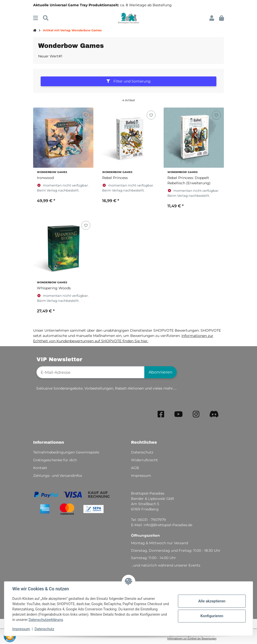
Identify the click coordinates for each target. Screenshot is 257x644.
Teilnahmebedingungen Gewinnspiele (66, 452)
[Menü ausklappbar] (36, 18)
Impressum (21, 629)
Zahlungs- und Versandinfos (58, 476)
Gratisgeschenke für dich (55, 460)
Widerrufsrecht (144, 460)
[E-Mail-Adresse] (90, 372)
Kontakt (40, 468)
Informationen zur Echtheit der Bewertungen (192, 639)
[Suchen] (46, 18)
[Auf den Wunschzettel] (86, 115)
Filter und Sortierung (128, 81)
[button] (212, 18)
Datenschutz (44, 629)
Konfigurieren (212, 616)
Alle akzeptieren (212, 601)
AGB (135, 468)
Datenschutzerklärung (46, 620)
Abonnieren (160, 372)
